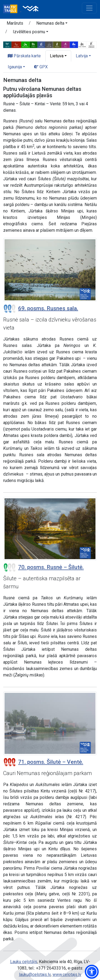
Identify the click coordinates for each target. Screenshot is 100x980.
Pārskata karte (24, 56)
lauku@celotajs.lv (35, 975)
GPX (41, 67)
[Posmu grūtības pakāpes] (10, 309)
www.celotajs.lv (67, 975)
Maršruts (15, 23)
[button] (52, 24)
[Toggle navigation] (89, 8)
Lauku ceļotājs (24, 962)
